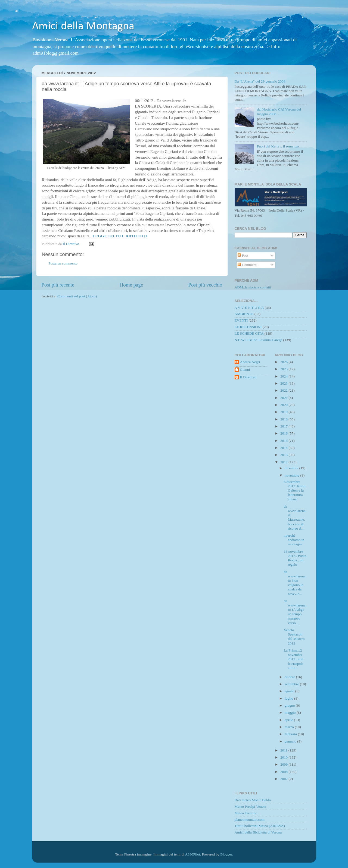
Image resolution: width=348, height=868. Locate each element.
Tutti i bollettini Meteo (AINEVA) (260, 826)
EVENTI (241, 320)
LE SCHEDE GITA (249, 333)
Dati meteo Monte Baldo (253, 800)
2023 (284, 383)
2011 (284, 750)
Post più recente (58, 285)
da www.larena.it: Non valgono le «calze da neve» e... (295, 583)
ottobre (290, 677)
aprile (289, 720)
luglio (289, 698)
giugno (290, 705)
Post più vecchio (205, 285)
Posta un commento (63, 263)
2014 (284, 448)
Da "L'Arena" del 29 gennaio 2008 (260, 81)
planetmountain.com (250, 820)
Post (243, 255)
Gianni (245, 369)
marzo (290, 727)
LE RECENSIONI (248, 327)
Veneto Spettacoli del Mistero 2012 (294, 637)
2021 (284, 398)
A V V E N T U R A (249, 308)
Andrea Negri (250, 362)
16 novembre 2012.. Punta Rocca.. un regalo (295, 558)
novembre (292, 475)
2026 (284, 362)
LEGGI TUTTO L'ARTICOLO (120, 236)
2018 (284, 419)
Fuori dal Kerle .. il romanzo (278, 146)
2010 (284, 757)
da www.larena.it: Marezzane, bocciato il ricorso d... (295, 517)
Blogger (226, 854)
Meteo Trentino (246, 813)
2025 (284, 369)
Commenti (247, 265)
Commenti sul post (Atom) (77, 296)
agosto (290, 691)
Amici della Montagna (83, 26)
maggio (291, 713)
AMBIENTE (244, 314)
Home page (131, 285)
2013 (284, 455)
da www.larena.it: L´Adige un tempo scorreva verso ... (295, 612)
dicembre (292, 468)
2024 (284, 376)
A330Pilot (193, 854)
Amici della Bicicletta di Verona (258, 832)
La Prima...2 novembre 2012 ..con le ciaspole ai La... (294, 659)
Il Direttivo (248, 377)
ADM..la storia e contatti (253, 287)
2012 (284, 462)
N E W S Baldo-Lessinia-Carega (259, 340)
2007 (284, 779)
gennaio (291, 741)
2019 (284, 412)
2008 (284, 772)
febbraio (291, 734)
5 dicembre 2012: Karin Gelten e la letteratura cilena (295, 490)
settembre (292, 684)
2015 (284, 441)
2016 (284, 433)
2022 (284, 390)
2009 (284, 764)
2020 (284, 405)
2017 (284, 426)
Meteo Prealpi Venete (250, 806)
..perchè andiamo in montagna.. (294, 540)
